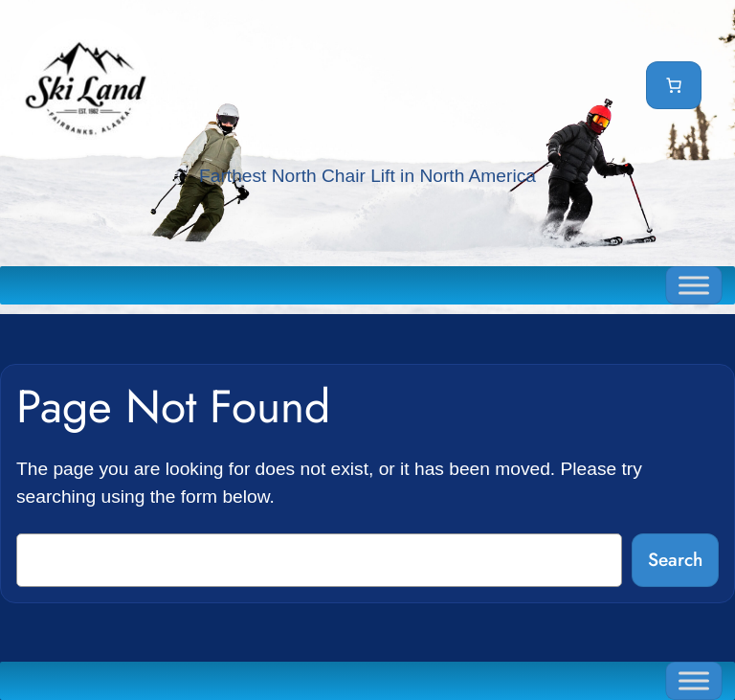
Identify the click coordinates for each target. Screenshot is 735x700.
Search (675, 559)
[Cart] (674, 85)
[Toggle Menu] (693, 285)
